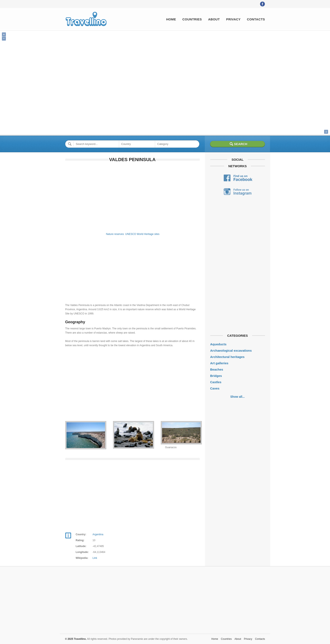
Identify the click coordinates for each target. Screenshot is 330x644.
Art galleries (219, 363)
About (214, 19)
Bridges (216, 376)
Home (171, 19)
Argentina (98, 534)
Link (95, 558)
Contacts (256, 19)
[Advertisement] (132, 196)
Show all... (237, 397)
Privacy (233, 19)
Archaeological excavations (231, 350)
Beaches (217, 369)
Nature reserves (115, 234)
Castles (216, 382)
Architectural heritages (227, 357)
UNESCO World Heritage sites (142, 234)
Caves (215, 388)
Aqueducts (218, 344)
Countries (192, 19)
